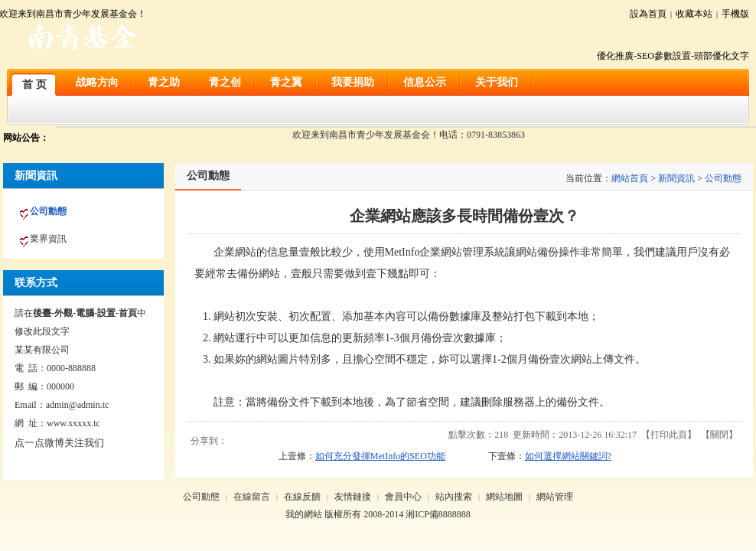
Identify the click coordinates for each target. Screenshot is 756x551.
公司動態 (723, 178)
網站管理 (555, 497)
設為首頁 (648, 14)
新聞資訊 (676, 178)
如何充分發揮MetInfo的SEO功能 (380, 456)
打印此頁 (669, 435)
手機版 (735, 14)
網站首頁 (630, 178)
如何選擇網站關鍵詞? (568, 456)
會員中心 (403, 497)
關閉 (719, 435)
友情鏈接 (353, 497)
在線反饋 (302, 497)
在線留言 (252, 497)
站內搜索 (454, 497)
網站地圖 (504, 497)
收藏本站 (694, 14)
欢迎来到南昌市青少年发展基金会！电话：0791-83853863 (409, 135)
